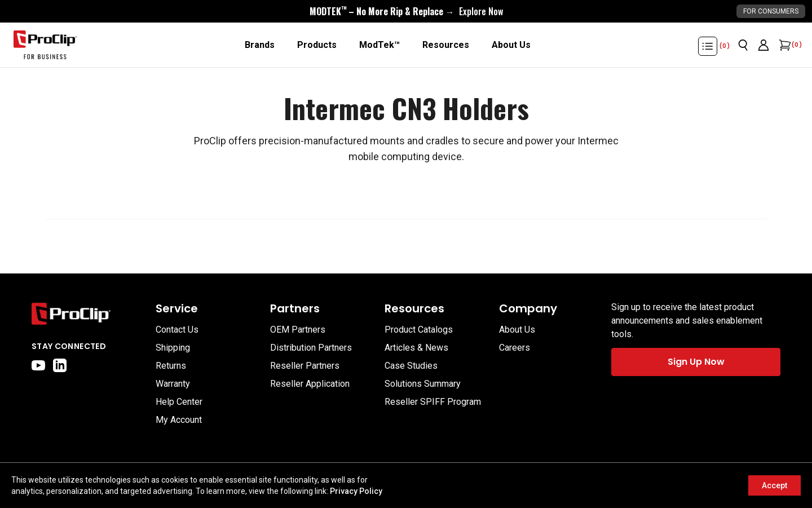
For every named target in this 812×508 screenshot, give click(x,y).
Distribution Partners (311, 348)
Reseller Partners (305, 366)
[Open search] (743, 45)
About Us (517, 330)
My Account (179, 420)
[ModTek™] (379, 45)
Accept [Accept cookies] (775, 485)
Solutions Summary (423, 384)
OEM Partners (298, 330)
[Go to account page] (764, 45)
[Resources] (446, 45)
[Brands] (260, 45)
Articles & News (416, 348)
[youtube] (38, 365)
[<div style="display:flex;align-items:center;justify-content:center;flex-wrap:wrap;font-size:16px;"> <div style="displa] (406, 11)
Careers (515, 348)
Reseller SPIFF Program (433, 402)
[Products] (317, 45)
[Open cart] (784, 45)
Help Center (179, 402)
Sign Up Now (696, 362)
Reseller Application (310, 384)
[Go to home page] (88, 314)
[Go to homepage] (45, 45)
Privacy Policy (356, 491)
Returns (171, 366)
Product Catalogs (419, 330)
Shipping (173, 348)
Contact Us (177, 330)
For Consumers (771, 11)
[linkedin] (60, 365)
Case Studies (411, 366)
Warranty (173, 384)
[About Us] (511, 45)
